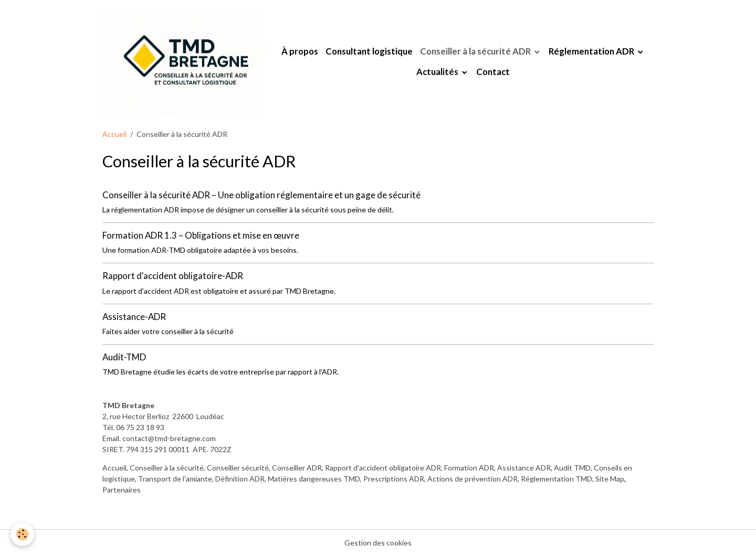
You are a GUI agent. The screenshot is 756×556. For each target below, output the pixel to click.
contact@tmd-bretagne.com (169, 438)
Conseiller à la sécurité (167, 468)
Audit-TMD (124, 357)
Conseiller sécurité (238, 468)
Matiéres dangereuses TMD (314, 479)
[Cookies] (22, 534)
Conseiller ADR (297, 468)
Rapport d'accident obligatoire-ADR (173, 276)
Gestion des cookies (378, 543)
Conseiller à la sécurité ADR (476, 51)
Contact (493, 72)
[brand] (183, 61)
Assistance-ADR (134, 317)
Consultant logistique (369, 51)
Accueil (114, 134)
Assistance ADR (524, 468)
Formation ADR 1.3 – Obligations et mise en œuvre (201, 235)
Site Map (610, 479)
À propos (300, 51)
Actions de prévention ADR (472, 479)
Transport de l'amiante (175, 479)
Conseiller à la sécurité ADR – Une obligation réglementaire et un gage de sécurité (261, 195)
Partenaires (122, 490)
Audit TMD (572, 468)
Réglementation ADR (592, 51)
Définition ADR (240, 479)
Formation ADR (469, 468)
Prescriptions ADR (394, 479)
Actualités (438, 72)
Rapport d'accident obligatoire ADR (383, 468)
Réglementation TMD (556, 479)
